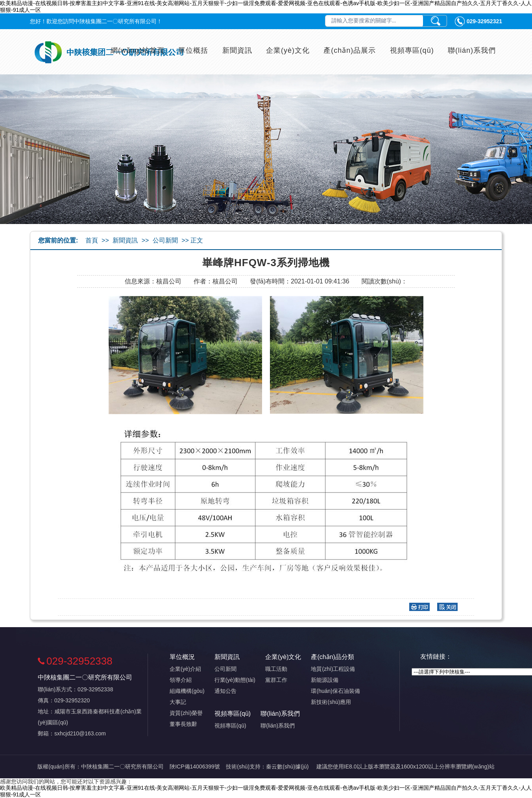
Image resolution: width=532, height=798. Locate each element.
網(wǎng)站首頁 (138, 50)
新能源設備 (325, 680)
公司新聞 (165, 240)
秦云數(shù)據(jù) (287, 767)
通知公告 (225, 691)
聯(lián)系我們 (472, 50)
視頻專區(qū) (412, 50)
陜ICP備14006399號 (195, 767)
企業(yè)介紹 (185, 669)
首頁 (92, 240)
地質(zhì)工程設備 (333, 669)
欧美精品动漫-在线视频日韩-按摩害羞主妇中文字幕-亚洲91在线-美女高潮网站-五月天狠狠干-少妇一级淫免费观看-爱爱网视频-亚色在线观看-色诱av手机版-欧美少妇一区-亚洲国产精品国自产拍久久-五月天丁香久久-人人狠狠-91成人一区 (266, 6)
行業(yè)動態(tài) (235, 680)
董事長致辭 (183, 724)
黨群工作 (276, 680)
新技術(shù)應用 (331, 702)
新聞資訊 (237, 50)
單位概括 (193, 50)
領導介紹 (181, 680)
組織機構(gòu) (187, 691)
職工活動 (276, 669)
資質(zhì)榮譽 (186, 713)
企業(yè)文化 (288, 50)
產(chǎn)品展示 (350, 50)
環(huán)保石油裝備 (335, 691)
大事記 (178, 702)
